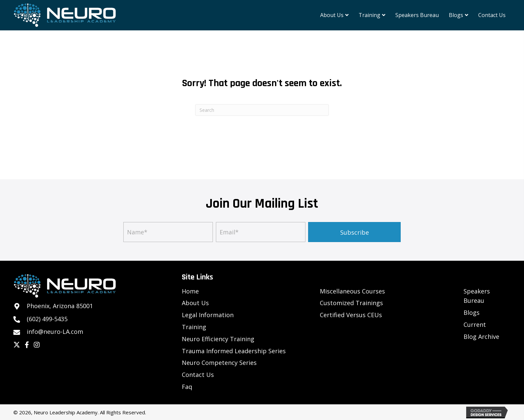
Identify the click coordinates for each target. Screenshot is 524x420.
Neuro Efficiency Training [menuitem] (218, 339)
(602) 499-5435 (47, 319)
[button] (354, 232)
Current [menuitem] (475, 325)
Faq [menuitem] (187, 387)
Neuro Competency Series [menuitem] (219, 363)
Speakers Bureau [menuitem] (477, 296)
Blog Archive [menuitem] (481, 337)
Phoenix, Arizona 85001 (60, 306)
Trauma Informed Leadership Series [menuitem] (234, 351)
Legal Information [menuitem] (208, 315)
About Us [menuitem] (195, 303)
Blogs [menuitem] (472, 312)
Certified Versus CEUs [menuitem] (351, 315)
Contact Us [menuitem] (198, 375)
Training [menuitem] (194, 327)
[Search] (262, 110)
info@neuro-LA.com (55, 332)
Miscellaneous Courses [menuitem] (352, 291)
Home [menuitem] (190, 291)
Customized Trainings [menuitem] (351, 303)
